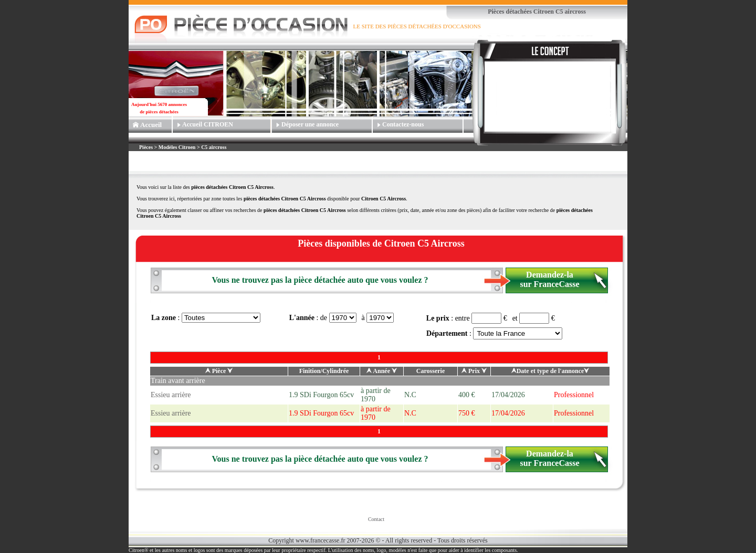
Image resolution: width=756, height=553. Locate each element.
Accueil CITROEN (208, 124)
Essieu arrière (171, 395)
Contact (376, 519)
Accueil (151, 125)
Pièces (147, 147)
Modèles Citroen (177, 147)
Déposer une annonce (310, 124)
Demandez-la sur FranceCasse (549, 279)
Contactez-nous (403, 124)
